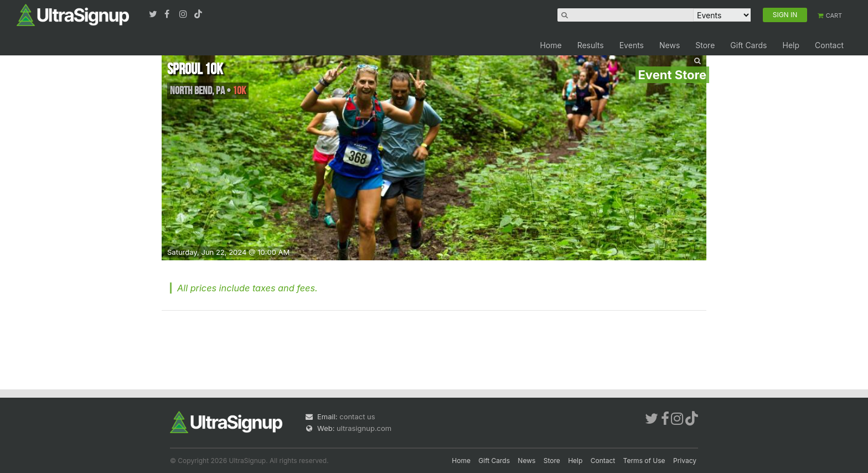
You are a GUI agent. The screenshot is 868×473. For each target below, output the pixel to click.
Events (632, 45)
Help (791, 45)
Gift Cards (748, 45)
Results (591, 45)
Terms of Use (644, 461)
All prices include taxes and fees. (247, 288)
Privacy (685, 461)
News (670, 45)
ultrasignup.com (364, 428)
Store (705, 45)
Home (551, 45)
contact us (357, 417)
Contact (829, 45)
